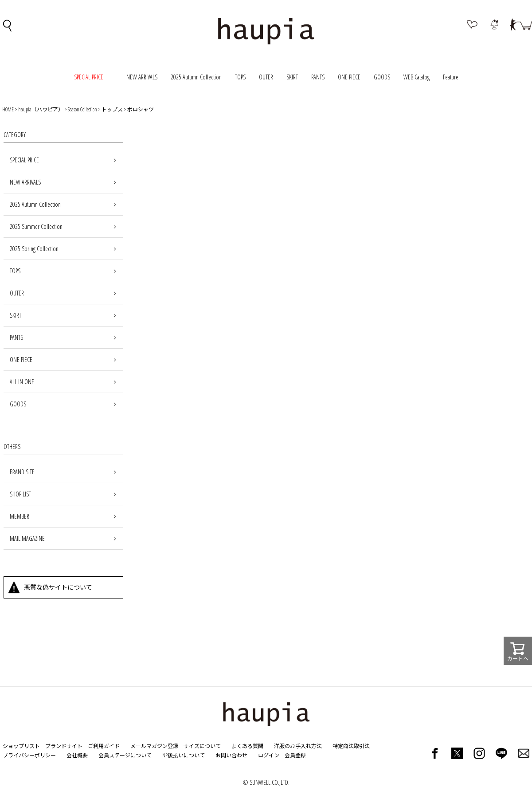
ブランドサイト (64, 746)
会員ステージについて (125, 755)
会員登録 (295, 755)
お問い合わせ (231, 755)
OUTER (266, 77)
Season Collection (82, 109)
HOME (8, 109)
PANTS (318, 77)
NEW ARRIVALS (142, 77)
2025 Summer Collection (36, 226)
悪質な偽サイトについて (58, 587)
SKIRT (292, 77)
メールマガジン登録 (154, 746)
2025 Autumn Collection (196, 77)
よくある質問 (247, 746)
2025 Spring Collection (34, 249)
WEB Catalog (417, 77)
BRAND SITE (22, 472)
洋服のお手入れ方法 (298, 746)
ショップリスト (21, 746)
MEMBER (20, 516)
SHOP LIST (20, 494)
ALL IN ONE (22, 382)
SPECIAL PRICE (24, 160)
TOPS (240, 77)
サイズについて (202, 746)
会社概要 (77, 755)
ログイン (269, 755)
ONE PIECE (349, 77)
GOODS (382, 77)
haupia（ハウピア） (41, 109)
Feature (451, 77)
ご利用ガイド (104, 746)
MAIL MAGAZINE (27, 538)
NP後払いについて (184, 755)
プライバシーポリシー (29, 755)
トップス (112, 109)
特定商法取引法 (351, 746)
